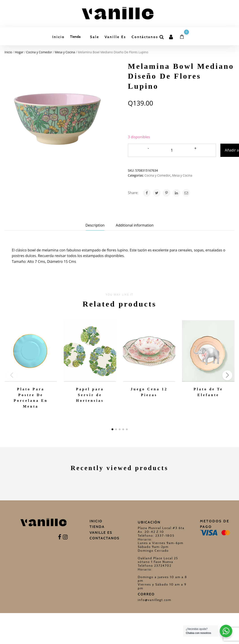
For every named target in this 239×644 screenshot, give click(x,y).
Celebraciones (89, 89)
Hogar (83, 66)
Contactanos (104, 538)
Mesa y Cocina (65, 52)
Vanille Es (116, 37)
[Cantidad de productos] (172, 150)
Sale (95, 37)
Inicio (58, 37)
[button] (112, 429)
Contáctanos (146, 37)
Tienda (75, 37)
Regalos (84, 54)
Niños (83, 78)
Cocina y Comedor (39, 52)
